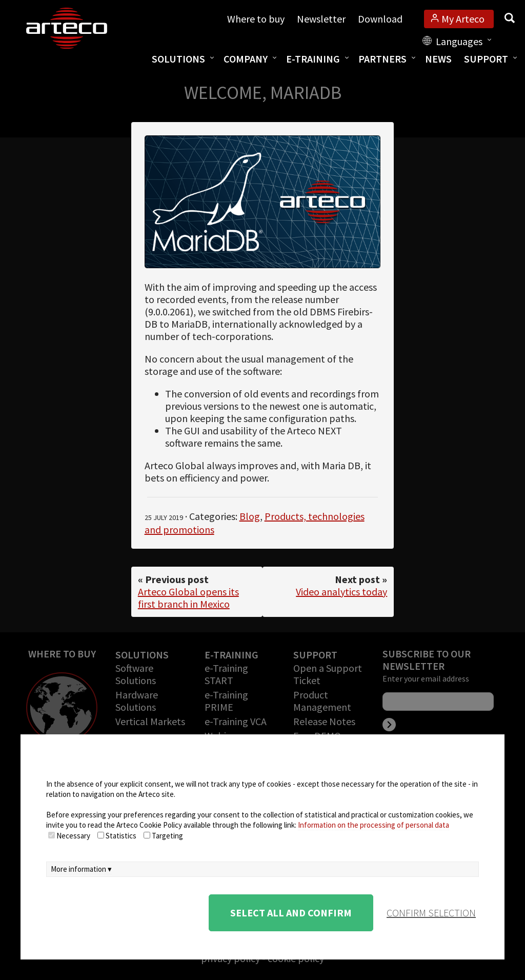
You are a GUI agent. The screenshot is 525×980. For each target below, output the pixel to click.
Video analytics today (341, 592)
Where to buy (256, 19)
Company (246, 59)
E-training (313, 59)
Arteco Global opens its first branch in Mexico (188, 598)
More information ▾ (81, 869)
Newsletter (321, 19)
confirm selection (431, 913)
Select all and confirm (291, 913)
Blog (250, 516)
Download (380, 19)
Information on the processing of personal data (373, 825)
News (438, 59)
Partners (382, 59)
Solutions (178, 59)
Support (486, 59)
